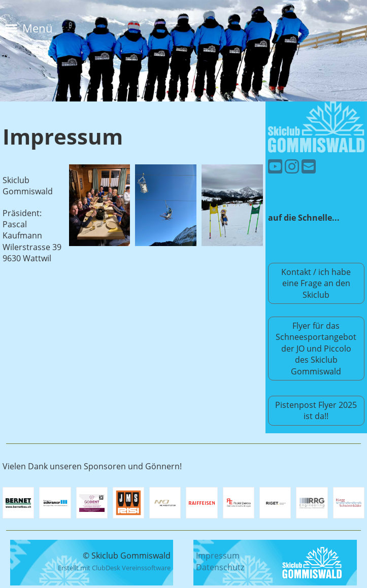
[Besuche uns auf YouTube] (275, 166)
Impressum (218, 556)
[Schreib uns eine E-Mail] (309, 166)
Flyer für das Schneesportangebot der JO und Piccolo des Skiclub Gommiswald (316, 349)
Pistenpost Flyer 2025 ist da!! (316, 410)
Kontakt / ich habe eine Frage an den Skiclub (316, 283)
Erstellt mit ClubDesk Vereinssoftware (114, 568)
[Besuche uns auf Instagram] (292, 166)
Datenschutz (220, 567)
